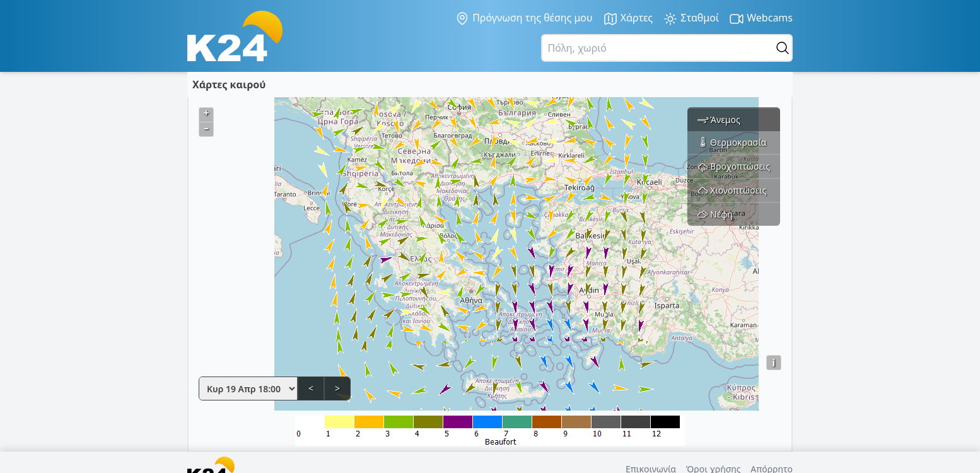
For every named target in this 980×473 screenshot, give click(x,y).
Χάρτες (628, 19)
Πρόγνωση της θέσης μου (524, 18)
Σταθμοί (691, 19)
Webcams (761, 19)
